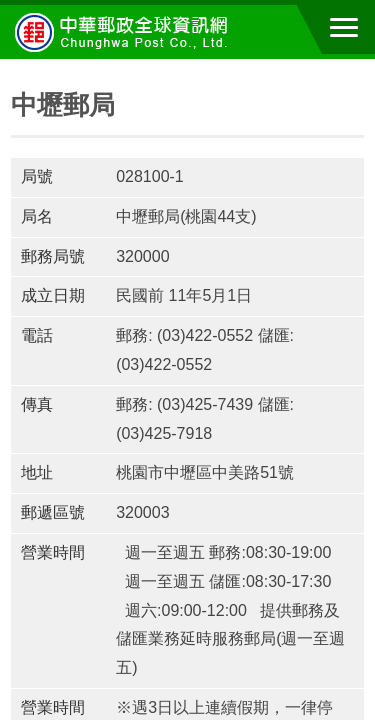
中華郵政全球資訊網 (125, 32)
